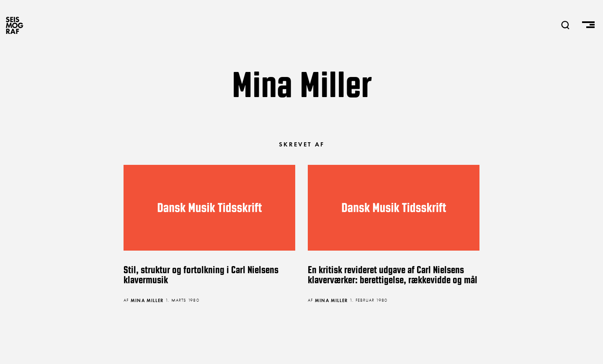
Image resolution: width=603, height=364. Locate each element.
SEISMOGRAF (15, 25)
